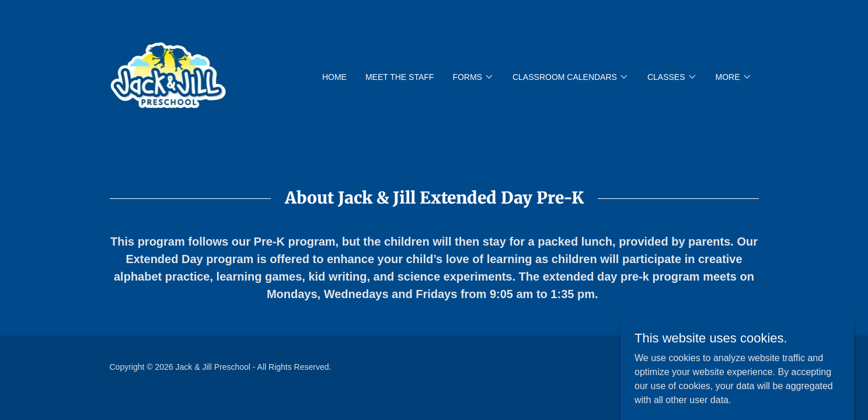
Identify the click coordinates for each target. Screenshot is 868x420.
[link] (168, 76)
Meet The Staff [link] (400, 77)
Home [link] (334, 77)
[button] (473, 77)
